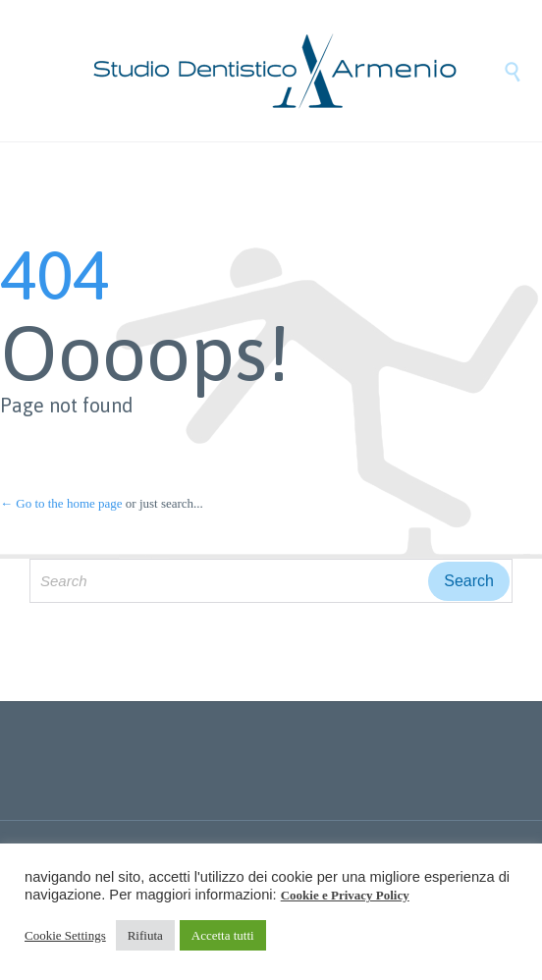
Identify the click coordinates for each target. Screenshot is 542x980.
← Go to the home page (61, 503)
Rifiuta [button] (145, 935)
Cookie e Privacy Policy (345, 895)
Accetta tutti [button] (223, 935)
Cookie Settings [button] (65, 935)
